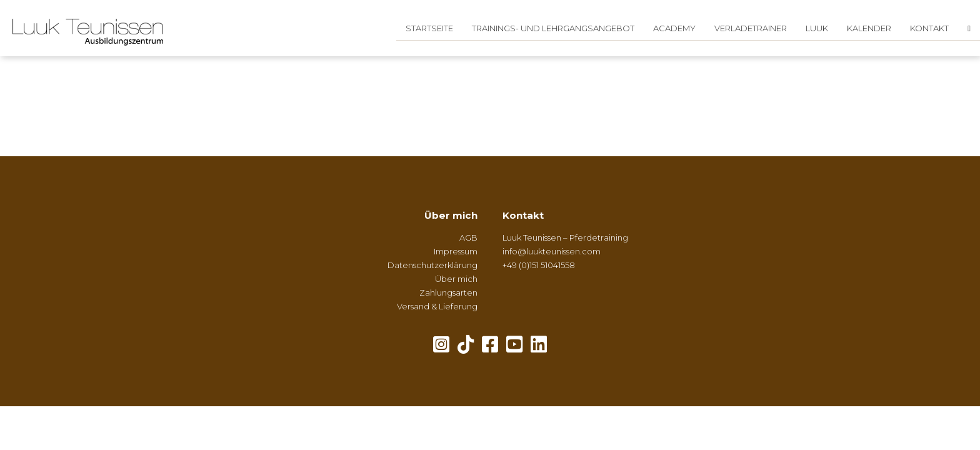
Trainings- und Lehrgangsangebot (553, 28)
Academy (674, 28)
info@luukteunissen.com (552, 251)
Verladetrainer (751, 28)
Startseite (429, 28)
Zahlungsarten (448, 292)
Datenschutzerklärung (432, 265)
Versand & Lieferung (437, 306)
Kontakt (929, 28)
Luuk (817, 28)
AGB (468, 237)
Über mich (451, 215)
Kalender (869, 28)
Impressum (456, 251)
